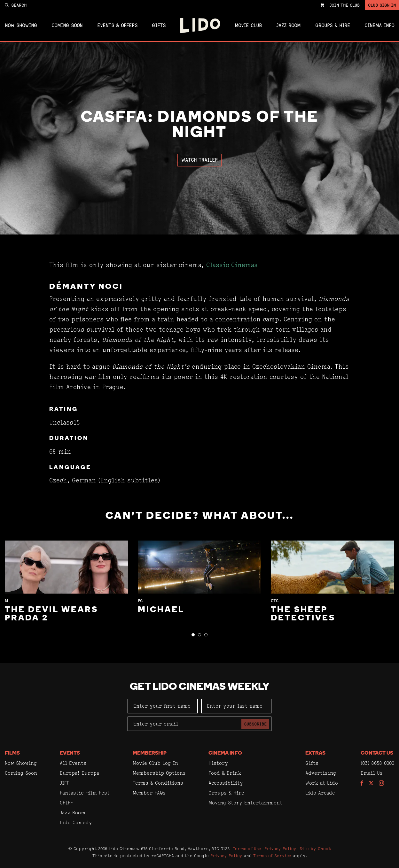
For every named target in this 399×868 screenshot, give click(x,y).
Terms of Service (272, 856)
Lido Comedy (76, 822)
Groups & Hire (333, 26)
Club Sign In (382, 5)
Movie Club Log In (155, 763)
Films (12, 753)
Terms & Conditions (158, 783)
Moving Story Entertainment (245, 803)
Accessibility (226, 783)
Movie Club (248, 26)
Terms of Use (247, 849)
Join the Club (345, 5)
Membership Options (159, 773)
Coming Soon (67, 26)
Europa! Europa (79, 773)
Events (70, 753)
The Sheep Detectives (303, 614)
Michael (161, 610)
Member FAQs (149, 793)
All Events (73, 763)
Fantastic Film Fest (85, 793)
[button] (193, 635)
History (218, 763)
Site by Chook (315, 849)
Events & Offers (117, 26)
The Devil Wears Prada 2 (51, 614)
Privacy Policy (280, 849)
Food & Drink (225, 773)
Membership (150, 753)
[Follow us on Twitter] (371, 784)
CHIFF (66, 803)
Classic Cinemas (232, 265)
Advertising (321, 773)
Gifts (159, 26)
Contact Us (377, 753)
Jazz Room (288, 26)
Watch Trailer (199, 160)
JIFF (65, 783)
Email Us (372, 773)
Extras (315, 753)
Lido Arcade (320, 793)
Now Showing (21, 26)
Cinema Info (379, 26)
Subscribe (255, 724)
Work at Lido (322, 783)
